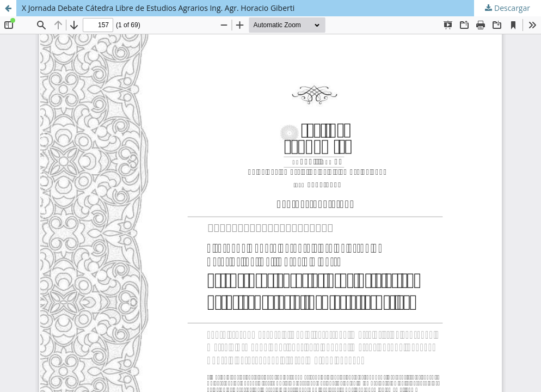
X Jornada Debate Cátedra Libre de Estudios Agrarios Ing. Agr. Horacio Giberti (158, 8)
